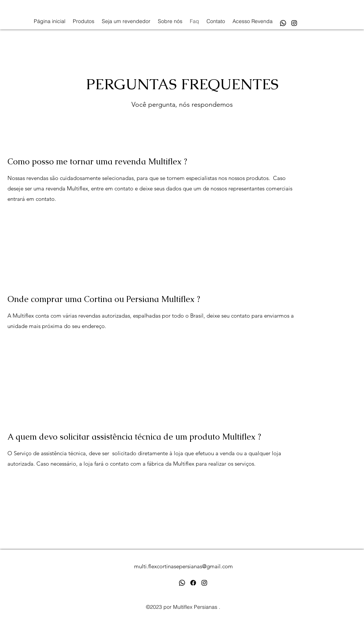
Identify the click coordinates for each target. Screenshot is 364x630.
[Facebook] (193, 583)
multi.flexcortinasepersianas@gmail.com (183, 566)
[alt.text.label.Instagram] (294, 23)
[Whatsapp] (283, 23)
